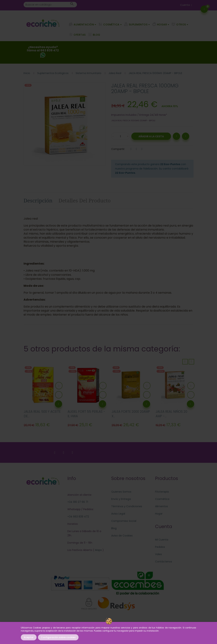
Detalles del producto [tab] (85, 200)
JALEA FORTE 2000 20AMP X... (131, 414)
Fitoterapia (162, 492)
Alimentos (161, 506)
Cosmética (162, 499)
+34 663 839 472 (78, 517)
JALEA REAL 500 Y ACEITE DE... (42, 414)
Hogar (159, 514)
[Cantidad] (120, 136)
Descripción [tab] (38, 200)
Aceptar (29, 637)
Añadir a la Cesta (151, 136)
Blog (114, 528)
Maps (98, 550)
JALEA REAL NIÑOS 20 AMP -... (171, 414)
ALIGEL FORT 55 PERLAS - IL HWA (86, 414)
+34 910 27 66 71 (78, 502)
